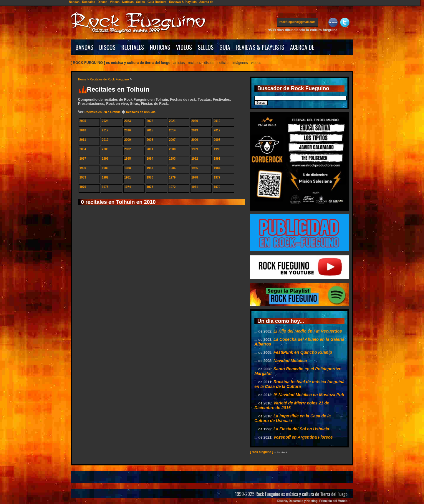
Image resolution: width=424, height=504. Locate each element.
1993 (172, 159)
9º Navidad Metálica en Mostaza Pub (309, 395)
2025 (83, 121)
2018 (83, 130)
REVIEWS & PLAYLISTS (260, 47)
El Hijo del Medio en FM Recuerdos (308, 331)
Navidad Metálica (290, 361)
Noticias (128, 2)
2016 (127, 130)
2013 (195, 130)
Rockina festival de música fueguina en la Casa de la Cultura (299, 384)
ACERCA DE (302, 47)
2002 (127, 149)
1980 (150, 177)
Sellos (141, 2)
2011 (83, 140)
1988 (127, 168)
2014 (172, 130)
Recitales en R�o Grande (102, 112)
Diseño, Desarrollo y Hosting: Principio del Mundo (312, 501)
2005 (217, 140)
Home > (84, 79)
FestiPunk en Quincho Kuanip (303, 352)
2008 (150, 140)
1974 (127, 187)
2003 (105, 149)
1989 (105, 168)
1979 (172, 177)
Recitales (89, 2)
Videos (115, 2)
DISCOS (107, 47)
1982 (105, 177)
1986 (172, 168)
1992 (195, 159)
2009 (127, 140)
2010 (105, 140)
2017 (105, 130)
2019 (217, 121)
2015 (150, 130)
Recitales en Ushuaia (141, 112)
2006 (195, 140)
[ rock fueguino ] (261, 452)
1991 (217, 159)
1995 (127, 159)
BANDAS (84, 47)
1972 (172, 187)
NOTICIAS (160, 47)
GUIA (225, 47)
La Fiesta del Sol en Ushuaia (301, 429)
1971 (195, 187)
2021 (172, 121)
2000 (172, 149)
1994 (150, 159)
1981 (127, 177)
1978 (195, 177)
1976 (83, 187)
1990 (83, 168)
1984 (217, 168)
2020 (195, 121)
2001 (150, 149)
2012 (217, 130)
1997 (83, 159)
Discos (103, 2)
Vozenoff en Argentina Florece (303, 437)
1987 (150, 168)
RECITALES (133, 47)
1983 (83, 177)
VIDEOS (184, 47)
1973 (150, 187)
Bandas (74, 2)
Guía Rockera (157, 2)
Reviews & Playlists (183, 2)
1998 (217, 149)
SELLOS (206, 47)
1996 (105, 159)
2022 (150, 121)
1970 (217, 187)
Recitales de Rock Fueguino (109, 79)
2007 (172, 140)
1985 (195, 168)
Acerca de (206, 2)
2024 (105, 121)
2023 (127, 121)
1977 (217, 177)
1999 (195, 149)
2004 (83, 149)
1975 (105, 187)
